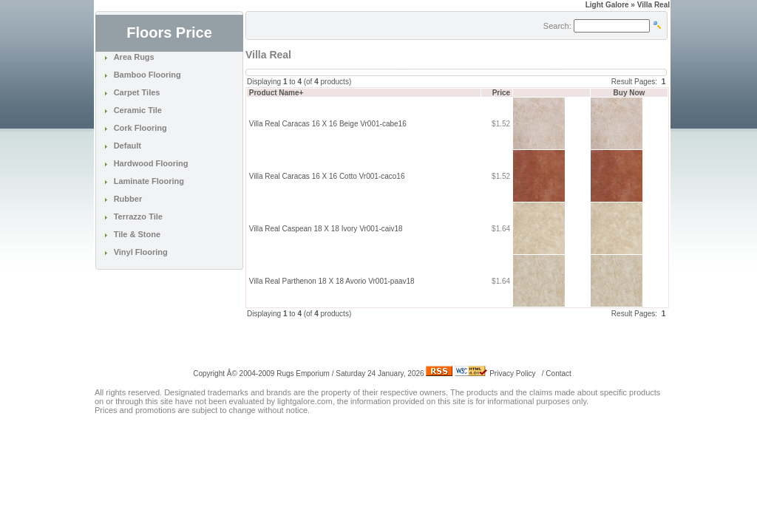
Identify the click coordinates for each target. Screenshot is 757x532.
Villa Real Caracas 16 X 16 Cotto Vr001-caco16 (327, 176)
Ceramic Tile (138, 110)
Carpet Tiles (137, 92)
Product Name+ (276, 93)
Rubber (128, 199)
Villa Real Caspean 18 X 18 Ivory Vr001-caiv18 (326, 229)
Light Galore (607, 5)
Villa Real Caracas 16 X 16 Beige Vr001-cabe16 (328, 124)
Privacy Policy (512, 374)
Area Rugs (134, 57)
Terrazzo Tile (138, 216)
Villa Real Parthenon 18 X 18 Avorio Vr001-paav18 (332, 281)
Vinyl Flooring (141, 252)
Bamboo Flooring (147, 75)
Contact (558, 374)
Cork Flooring (140, 128)
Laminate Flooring (149, 181)
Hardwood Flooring (151, 163)
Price (501, 93)
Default (128, 146)
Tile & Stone (137, 234)
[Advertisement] (418, 341)
